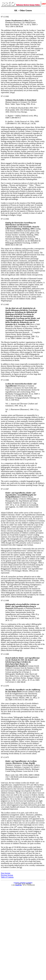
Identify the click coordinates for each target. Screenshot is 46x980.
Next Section (6, 873)
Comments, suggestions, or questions (23, 883)
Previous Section (7, 875)
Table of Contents (7, 877)
